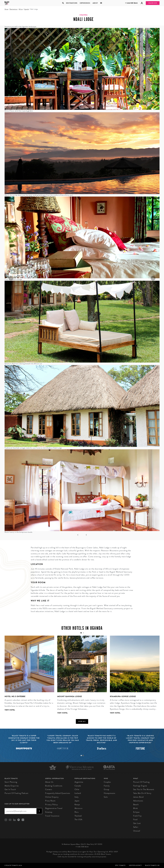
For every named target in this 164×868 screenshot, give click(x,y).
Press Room (50, 801)
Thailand (78, 816)
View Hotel (10, 710)
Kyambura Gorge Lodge (123, 696)
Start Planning (11, 782)
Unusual (137, 831)
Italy (77, 797)
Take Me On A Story (142, 793)
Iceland (78, 793)
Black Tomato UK (152, 865)
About (95, 3)
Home (6, 9)
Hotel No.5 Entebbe (15, 696)
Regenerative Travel (54, 808)
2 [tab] (83, 756)
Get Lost (137, 823)
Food (135, 819)
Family (107, 786)
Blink (135, 808)
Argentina (79, 782)
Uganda (26, 9)
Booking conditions (54, 786)
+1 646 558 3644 (131, 3)
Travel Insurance (52, 816)
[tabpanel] (28, 675)
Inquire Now (153, 3)
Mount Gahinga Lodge (70, 696)
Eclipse (136, 812)
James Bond (138, 797)
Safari (136, 827)
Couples (107, 782)
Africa (21, 9)
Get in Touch (10, 789)
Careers (49, 789)
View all (82, 721)
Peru (77, 812)
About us (49, 782)
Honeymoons (110, 793)
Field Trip (137, 816)
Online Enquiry (52, 797)
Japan (77, 801)
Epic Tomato (120, 865)
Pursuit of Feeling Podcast (16, 793)
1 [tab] (81, 756)
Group (107, 789)
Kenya (77, 805)
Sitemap (49, 812)
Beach (136, 805)
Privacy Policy (51, 805)
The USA (78, 819)
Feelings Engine (140, 786)
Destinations (72, 3)
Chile (77, 789)
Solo (106, 797)
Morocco (78, 808)
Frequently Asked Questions (58, 793)
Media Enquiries (12, 786)
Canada (78, 786)
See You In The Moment (144, 789)
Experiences (85, 3)
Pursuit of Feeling (141, 782)
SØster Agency (135, 865)
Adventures (138, 801)
